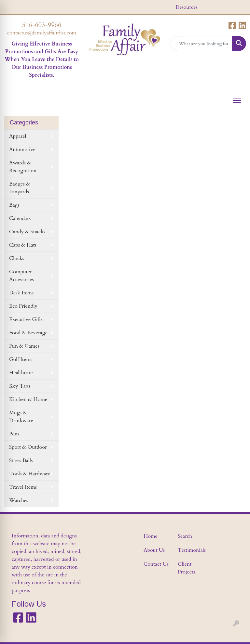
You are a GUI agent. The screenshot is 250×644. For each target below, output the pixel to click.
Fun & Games (24, 346)
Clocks (17, 258)
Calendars (20, 218)
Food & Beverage (28, 333)
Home (151, 536)
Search (185, 536)
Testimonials (191, 550)
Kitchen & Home (28, 399)
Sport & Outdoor (28, 447)
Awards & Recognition (23, 167)
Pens (14, 434)
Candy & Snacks (27, 232)
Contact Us (156, 564)
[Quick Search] (201, 44)
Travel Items (23, 487)
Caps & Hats (23, 245)
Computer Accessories (21, 276)
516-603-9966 (42, 25)
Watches (19, 500)
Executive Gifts (26, 319)
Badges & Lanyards (20, 188)
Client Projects (186, 568)
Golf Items (21, 359)
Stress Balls (21, 460)
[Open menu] (237, 100)
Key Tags (20, 386)
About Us (154, 550)
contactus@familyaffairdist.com (42, 33)
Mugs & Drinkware (21, 417)
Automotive (22, 149)
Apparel (18, 136)
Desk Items (21, 293)
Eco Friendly (23, 306)
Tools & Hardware (30, 474)
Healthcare (21, 373)
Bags (14, 205)
